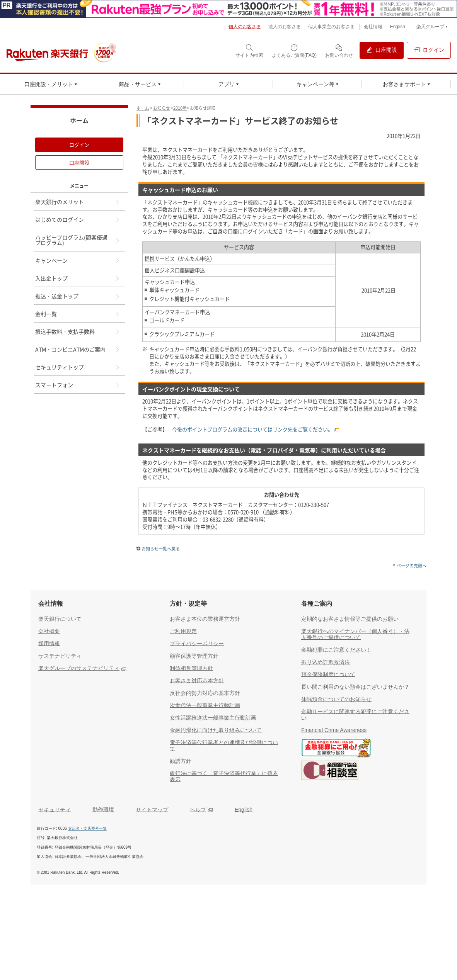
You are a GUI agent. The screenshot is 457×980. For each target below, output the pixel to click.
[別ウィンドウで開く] (228, 9)
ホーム (143, 108)
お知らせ (162, 108)
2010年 (180, 108)
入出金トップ (78, 278)
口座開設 (79, 162)
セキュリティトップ (78, 367)
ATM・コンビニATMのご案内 (78, 349)
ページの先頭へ (412, 566)
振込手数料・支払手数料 (78, 331)
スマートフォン (78, 385)
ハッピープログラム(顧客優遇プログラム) (78, 240)
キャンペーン (78, 260)
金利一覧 (78, 314)
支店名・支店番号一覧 (87, 828)
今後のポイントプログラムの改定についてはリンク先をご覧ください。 (252, 429)
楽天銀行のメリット (78, 202)
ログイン (79, 145)
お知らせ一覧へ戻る (161, 549)
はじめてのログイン (78, 219)
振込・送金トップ (78, 296)
